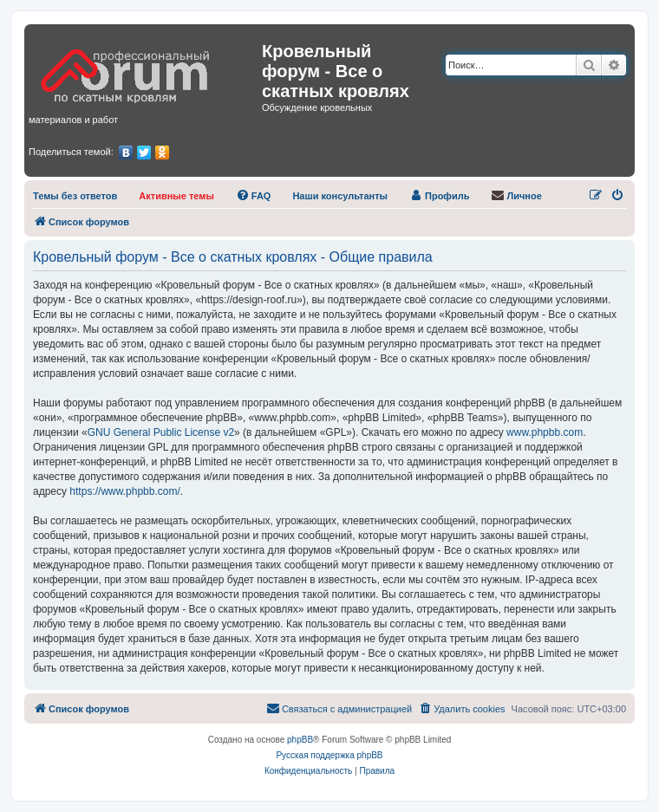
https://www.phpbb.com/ (124, 491)
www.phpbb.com (545, 432)
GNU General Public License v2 (161, 432)
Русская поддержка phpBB (329, 755)
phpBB (300, 740)
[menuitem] (75, 196)
